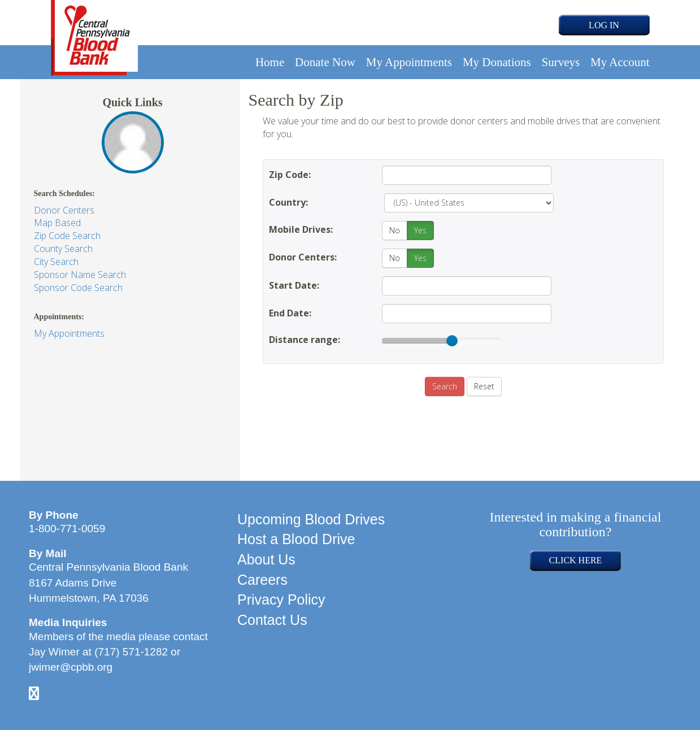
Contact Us (272, 620)
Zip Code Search (67, 236)
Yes (420, 230)
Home (270, 62)
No (395, 230)
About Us (266, 559)
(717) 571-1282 (131, 652)
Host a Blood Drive (296, 539)
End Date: (290, 313)
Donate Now (325, 62)
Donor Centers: (303, 257)
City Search (56, 262)
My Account (620, 62)
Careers (262, 580)
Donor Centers (64, 210)
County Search (63, 249)
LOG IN (604, 25)
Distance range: (305, 340)
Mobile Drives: (301, 229)
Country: (288, 202)
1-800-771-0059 (67, 529)
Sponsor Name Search (80, 275)
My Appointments (409, 62)
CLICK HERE (576, 560)
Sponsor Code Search (78, 288)
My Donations (497, 62)
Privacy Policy (281, 599)
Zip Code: (290, 175)
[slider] (452, 341)
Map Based (57, 223)
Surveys (561, 62)
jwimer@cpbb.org (71, 667)
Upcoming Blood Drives (311, 519)
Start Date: (294, 285)
